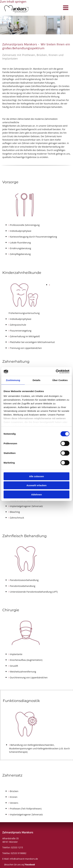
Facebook (30, 865)
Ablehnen (36, 494)
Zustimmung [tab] (13, 380)
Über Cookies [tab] (60, 380)
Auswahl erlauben (36, 485)
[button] (56, 9)
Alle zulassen (36, 476)
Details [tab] (36, 380)
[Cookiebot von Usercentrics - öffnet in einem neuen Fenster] (56, 372)
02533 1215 (17, 847)
